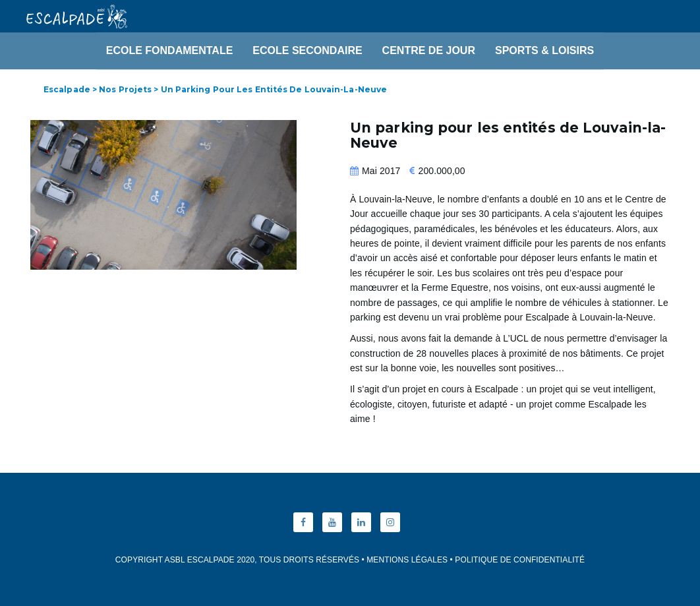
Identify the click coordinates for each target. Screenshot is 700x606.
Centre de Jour (429, 50)
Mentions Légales (407, 560)
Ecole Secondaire (307, 50)
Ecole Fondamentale (170, 50)
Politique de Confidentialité (520, 560)
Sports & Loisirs (544, 50)
